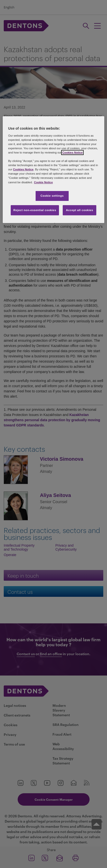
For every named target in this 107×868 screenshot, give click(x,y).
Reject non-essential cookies (35, 210)
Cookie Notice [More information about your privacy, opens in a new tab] (43, 182)
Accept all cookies (80, 210)
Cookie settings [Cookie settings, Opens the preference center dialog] (52, 196)
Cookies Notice (72, 152)
